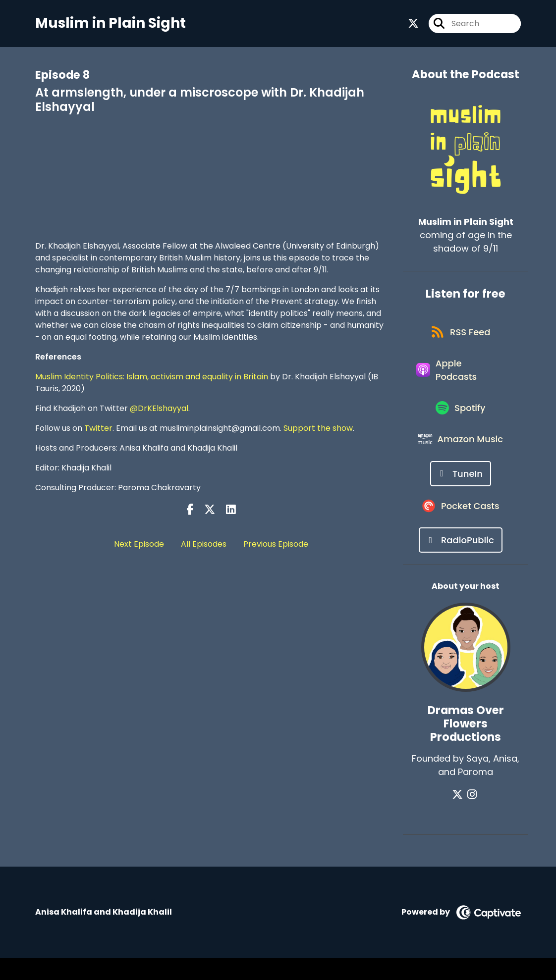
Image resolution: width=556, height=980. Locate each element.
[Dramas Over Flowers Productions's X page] (460, 816)
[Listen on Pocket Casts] (461, 527)
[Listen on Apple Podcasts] (460, 379)
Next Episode (139, 546)
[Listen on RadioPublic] (460, 562)
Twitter (98, 431)
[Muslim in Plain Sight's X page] (413, 25)
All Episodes (204, 546)
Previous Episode (276, 546)
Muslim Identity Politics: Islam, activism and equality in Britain (152, 379)
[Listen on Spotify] (460, 421)
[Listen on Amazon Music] (461, 456)
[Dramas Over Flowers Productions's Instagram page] (472, 816)
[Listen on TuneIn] (461, 491)
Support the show (318, 431)
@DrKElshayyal (159, 411)
